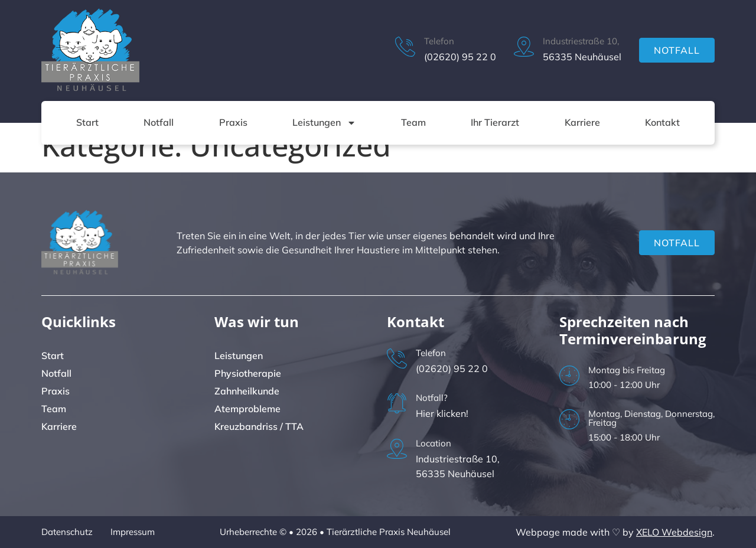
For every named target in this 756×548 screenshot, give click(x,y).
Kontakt (662, 122)
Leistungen (324, 123)
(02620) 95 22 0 (460, 57)
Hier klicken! (442, 413)
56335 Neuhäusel (582, 57)
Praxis (233, 122)
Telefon (439, 41)
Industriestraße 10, (581, 41)
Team (413, 122)
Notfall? (432, 398)
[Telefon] (405, 47)
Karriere (582, 122)
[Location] (397, 449)
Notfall (159, 122)
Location (434, 443)
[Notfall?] (397, 403)
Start (87, 122)
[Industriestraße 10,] (524, 47)
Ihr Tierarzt (495, 122)
